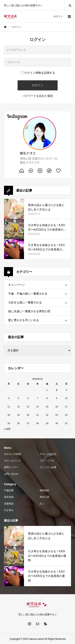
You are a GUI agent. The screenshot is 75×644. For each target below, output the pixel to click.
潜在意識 (9, 497)
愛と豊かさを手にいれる (24, 320)
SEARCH (70, 5)
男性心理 (44, 497)
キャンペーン (17, 285)
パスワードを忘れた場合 (38, 96)
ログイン (58, 16)
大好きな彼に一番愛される (25, 302)
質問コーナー (11, 467)
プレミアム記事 (48, 467)
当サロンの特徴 (12, 454)
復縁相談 (44, 490)
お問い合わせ (11, 474)
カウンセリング (12, 461)
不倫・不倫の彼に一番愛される (28, 294)
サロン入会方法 (48, 454)
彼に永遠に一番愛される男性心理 (29, 311)
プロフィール (47, 461)
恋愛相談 (9, 504)
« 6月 (7, 429)
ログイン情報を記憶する (38, 73)
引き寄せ (9, 510)
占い (42, 504)
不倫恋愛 (9, 490)
